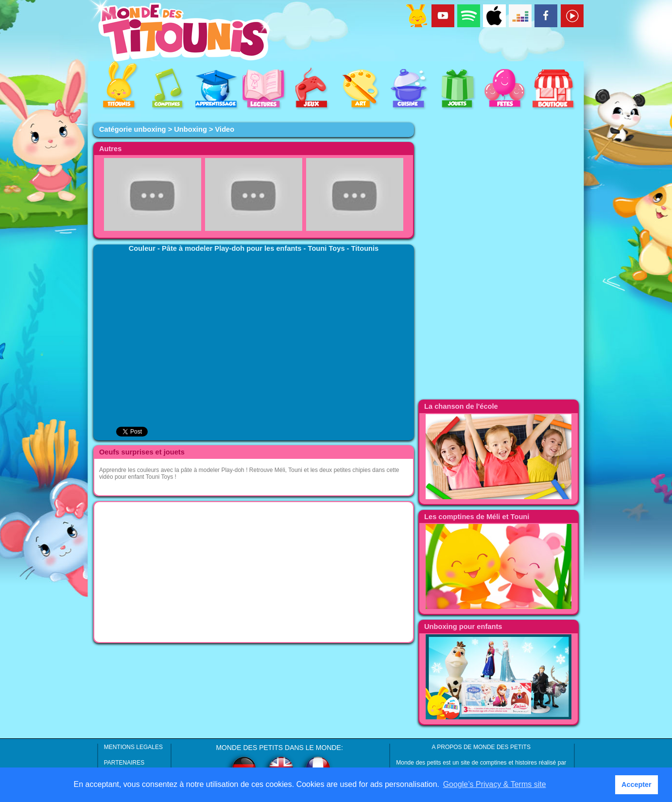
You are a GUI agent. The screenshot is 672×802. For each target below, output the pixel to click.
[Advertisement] (254, 572)
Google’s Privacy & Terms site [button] (495, 784)
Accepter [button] (637, 785)
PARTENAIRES (124, 763)
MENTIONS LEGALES (133, 747)
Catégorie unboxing (133, 129)
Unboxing (190, 129)
